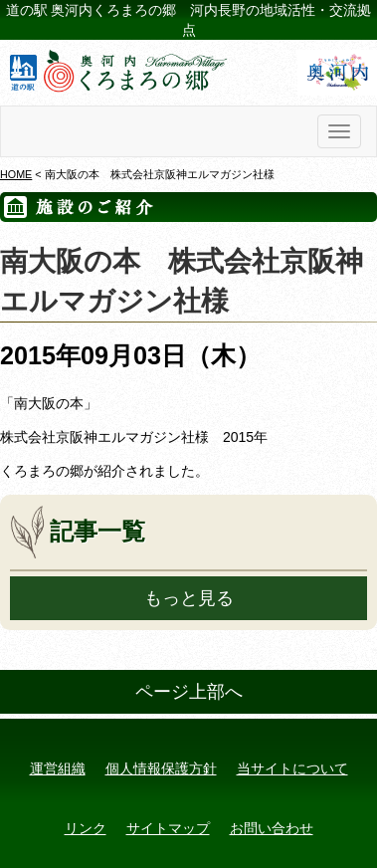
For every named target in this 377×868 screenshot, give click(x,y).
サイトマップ (168, 828)
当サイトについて (292, 768)
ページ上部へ (189, 692)
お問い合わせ (272, 828)
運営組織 (58, 768)
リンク (86, 828)
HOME (16, 174)
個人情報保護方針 (161, 768)
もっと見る (189, 598)
